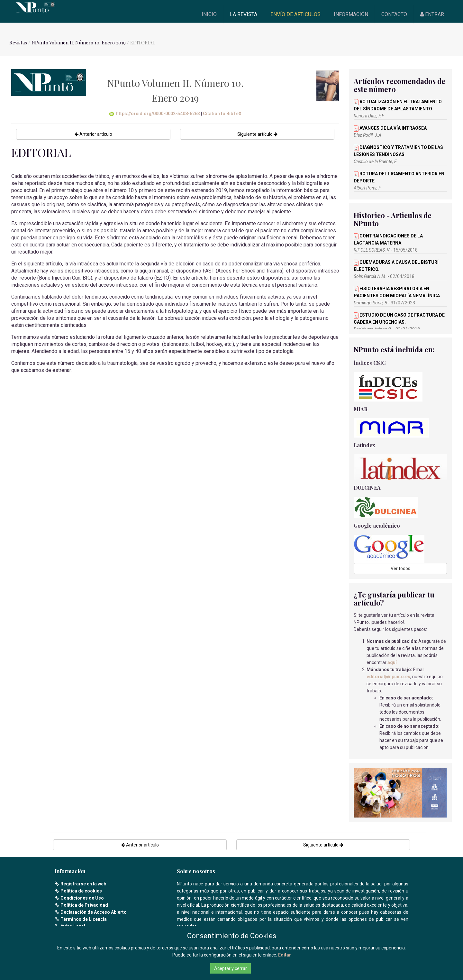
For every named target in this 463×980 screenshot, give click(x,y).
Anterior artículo (93, 134)
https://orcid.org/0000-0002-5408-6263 (155, 114)
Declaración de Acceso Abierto (94, 912)
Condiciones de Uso (82, 898)
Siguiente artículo (257, 134)
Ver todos (400, 569)
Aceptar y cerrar (231, 968)
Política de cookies (81, 891)
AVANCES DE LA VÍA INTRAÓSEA (390, 128)
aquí (392, 662)
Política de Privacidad (84, 905)
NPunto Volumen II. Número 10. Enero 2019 (79, 42)
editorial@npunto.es (388, 677)
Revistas (18, 42)
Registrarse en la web (83, 884)
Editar (285, 955)
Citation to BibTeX (222, 114)
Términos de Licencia (84, 919)
